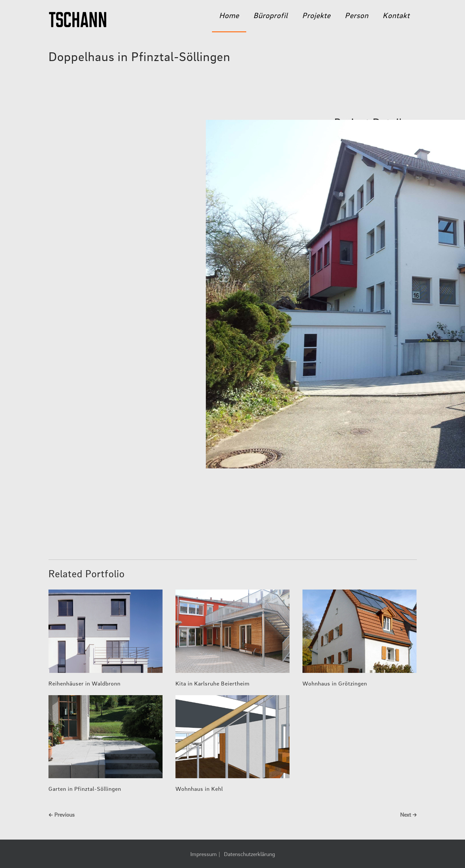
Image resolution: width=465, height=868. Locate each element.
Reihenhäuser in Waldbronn (85, 684)
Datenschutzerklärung (249, 854)
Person (357, 16)
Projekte (316, 16)
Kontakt (396, 16)
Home (229, 16)
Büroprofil (271, 16)
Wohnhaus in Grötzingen (335, 684)
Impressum (204, 854)
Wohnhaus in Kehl (199, 789)
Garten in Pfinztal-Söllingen (85, 789)
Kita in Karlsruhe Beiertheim (213, 684)
